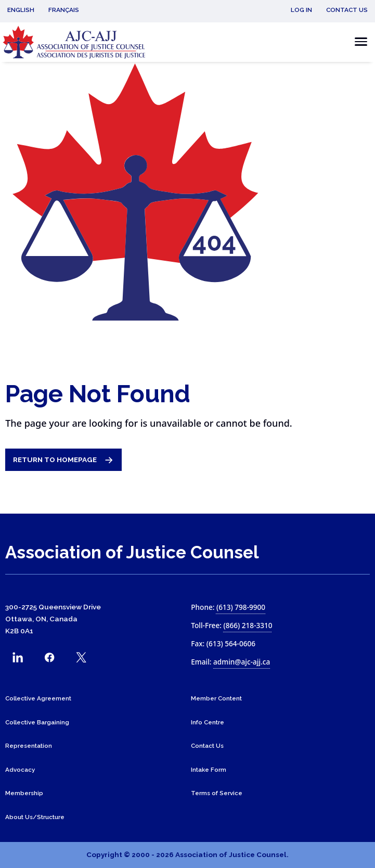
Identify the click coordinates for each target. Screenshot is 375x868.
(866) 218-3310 (248, 625)
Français (64, 10)
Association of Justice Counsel (132, 552)
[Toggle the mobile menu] (358, 42)
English (21, 10)
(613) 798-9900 (241, 607)
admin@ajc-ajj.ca (242, 662)
